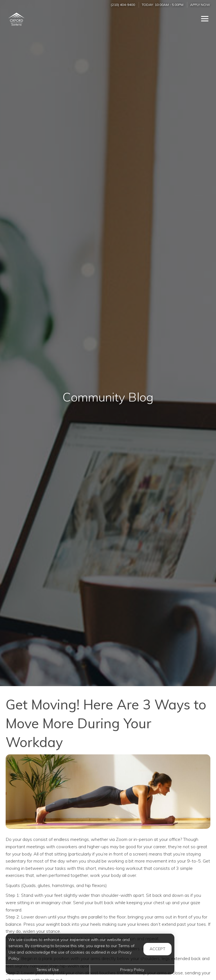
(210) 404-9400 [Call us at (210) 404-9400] (123, 5)
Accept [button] (157, 949)
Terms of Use (48, 970)
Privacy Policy (132, 970)
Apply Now (200, 5)
